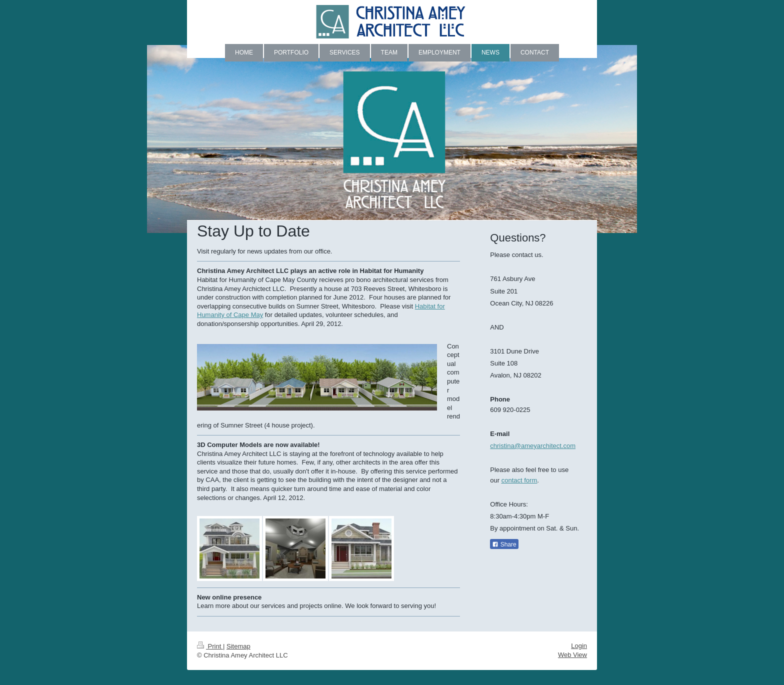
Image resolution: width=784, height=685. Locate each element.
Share (504, 544)
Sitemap (238, 646)
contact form (519, 480)
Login (579, 646)
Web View (572, 655)
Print (210, 646)
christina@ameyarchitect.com (533, 446)
